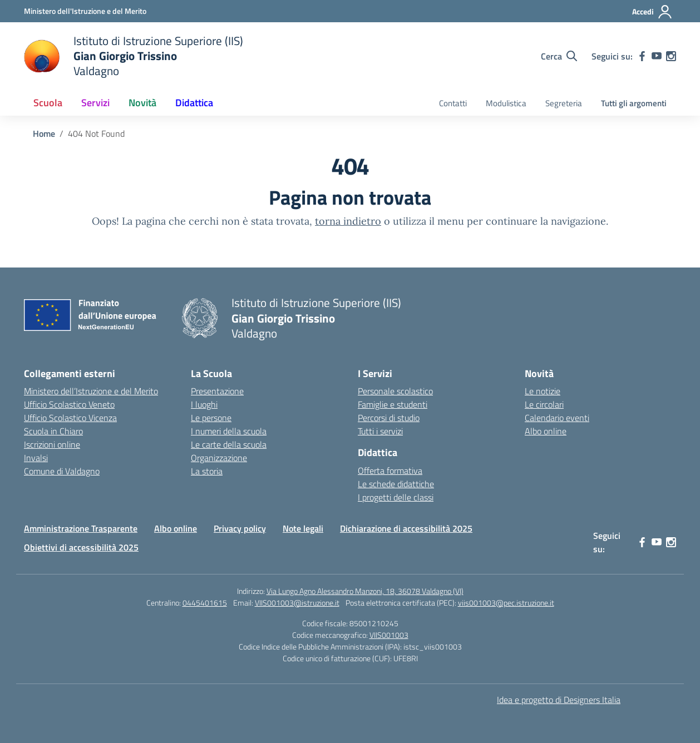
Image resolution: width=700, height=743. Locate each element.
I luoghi (204, 404)
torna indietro (348, 221)
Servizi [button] (95, 103)
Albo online (546, 431)
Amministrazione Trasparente (81, 528)
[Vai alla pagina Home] (44, 133)
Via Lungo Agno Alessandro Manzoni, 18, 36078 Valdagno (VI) (365, 591)
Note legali (303, 528)
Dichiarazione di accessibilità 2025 (406, 528)
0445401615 (205, 603)
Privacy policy (240, 528)
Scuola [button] (48, 103)
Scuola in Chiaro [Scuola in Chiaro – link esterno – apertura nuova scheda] (53, 431)
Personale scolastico (395, 391)
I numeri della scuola (229, 431)
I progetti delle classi (396, 497)
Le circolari (544, 404)
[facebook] (642, 56)
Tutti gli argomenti (634, 103)
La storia (207, 471)
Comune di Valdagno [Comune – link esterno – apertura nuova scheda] (62, 471)
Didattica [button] (194, 103)
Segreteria (564, 103)
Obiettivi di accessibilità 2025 (81, 547)
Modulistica (506, 103)
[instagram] (671, 56)
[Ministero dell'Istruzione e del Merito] (85, 11)
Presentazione (217, 391)
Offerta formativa (390, 470)
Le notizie (543, 391)
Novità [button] (142, 103)
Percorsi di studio (389, 418)
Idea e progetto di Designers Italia (559, 700)
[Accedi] (652, 12)
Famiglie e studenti (393, 404)
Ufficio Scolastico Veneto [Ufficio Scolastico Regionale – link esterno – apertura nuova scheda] (69, 404)
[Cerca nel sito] (559, 56)
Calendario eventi (557, 418)
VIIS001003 (389, 635)
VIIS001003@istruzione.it (297, 603)
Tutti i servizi (380, 431)
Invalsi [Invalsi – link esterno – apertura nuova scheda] (36, 458)
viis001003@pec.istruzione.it (506, 603)
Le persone (211, 418)
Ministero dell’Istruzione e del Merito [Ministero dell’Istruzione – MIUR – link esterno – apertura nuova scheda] (91, 391)
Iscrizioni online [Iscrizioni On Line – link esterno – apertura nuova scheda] (52, 444)
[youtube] (657, 56)
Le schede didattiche (396, 484)
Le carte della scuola (229, 444)
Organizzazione (219, 458)
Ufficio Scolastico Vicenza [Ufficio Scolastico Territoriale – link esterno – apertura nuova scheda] (70, 418)
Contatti (453, 103)
